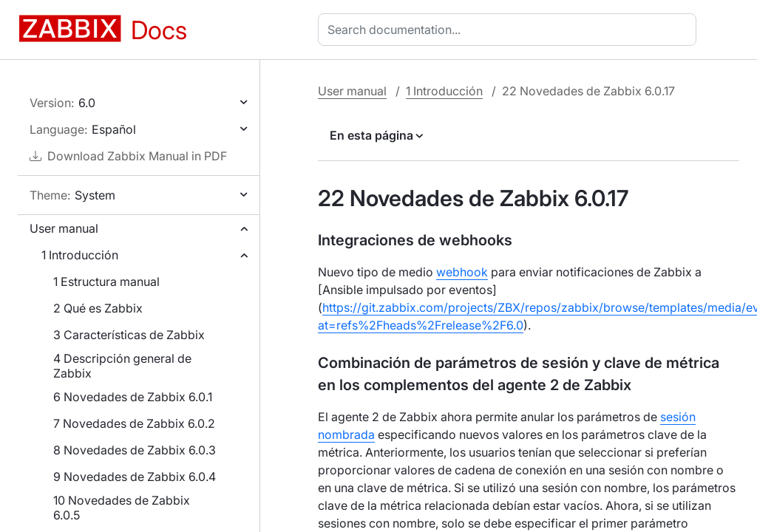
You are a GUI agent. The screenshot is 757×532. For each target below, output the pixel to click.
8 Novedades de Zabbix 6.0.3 (135, 450)
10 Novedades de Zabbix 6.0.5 (122, 508)
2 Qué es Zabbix (98, 308)
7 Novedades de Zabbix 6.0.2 (134, 423)
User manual (64, 228)
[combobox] (510, 30)
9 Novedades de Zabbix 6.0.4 (135, 477)
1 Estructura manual (106, 282)
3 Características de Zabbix (129, 335)
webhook (462, 272)
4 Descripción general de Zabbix (122, 366)
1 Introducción (80, 255)
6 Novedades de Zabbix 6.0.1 (133, 397)
